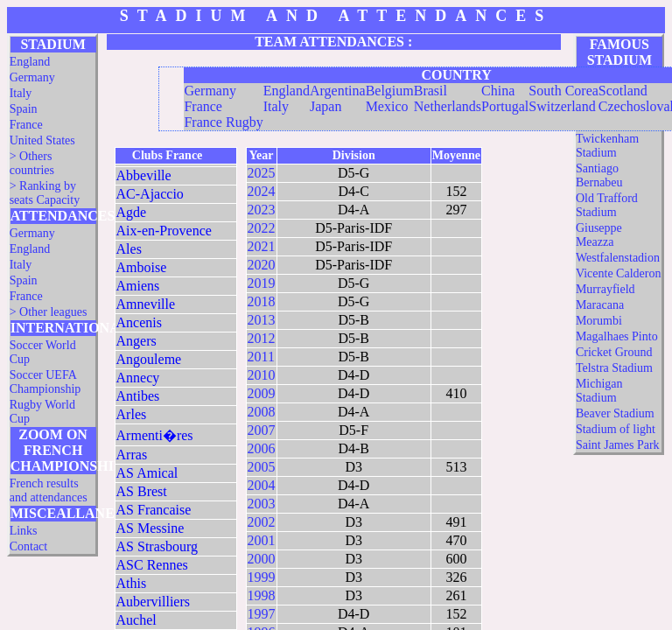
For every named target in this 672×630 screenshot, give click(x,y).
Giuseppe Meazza (599, 235)
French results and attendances (49, 490)
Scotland (623, 91)
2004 (262, 485)
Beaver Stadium (615, 413)
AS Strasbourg (157, 546)
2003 (262, 504)
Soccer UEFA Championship (45, 382)
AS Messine (150, 528)
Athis (132, 583)
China (498, 91)
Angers (136, 341)
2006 (262, 448)
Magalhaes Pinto (617, 336)
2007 (262, 430)
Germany (32, 77)
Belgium (390, 91)
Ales (129, 249)
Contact (29, 546)
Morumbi (599, 321)
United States (42, 140)
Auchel (136, 620)
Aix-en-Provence (164, 231)
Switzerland (562, 106)
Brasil (430, 91)
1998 (262, 595)
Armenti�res (155, 435)
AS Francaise (154, 510)
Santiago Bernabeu (599, 175)
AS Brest (142, 491)
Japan (325, 106)
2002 (262, 522)
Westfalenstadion (618, 258)
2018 (262, 301)
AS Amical (147, 473)
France (26, 125)
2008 (262, 412)
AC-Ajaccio (150, 194)
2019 (262, 283)
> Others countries (32, 163)
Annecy (138, 378)
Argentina (338, 91)
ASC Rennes (152, 565)
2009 (262, 393)
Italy (21, 93)
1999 (262, 577)
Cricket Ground (614, 352)
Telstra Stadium (614, 368)
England (30, 62)
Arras (132, 455)
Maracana (600, 305)
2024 (262, 191)
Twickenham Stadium (607, 146)
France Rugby (223, 122)
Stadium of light (616, 429)
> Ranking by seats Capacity (45, 193)
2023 (262, 210)
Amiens (138, 286)
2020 (262, 265)
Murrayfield (605, 289)
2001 (262, 540)
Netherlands (448, 106)
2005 (262, 467)
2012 (262, 338)
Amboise (142, 267)
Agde (132, 212)
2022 (262, 228)
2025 (262, 173)
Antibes (138, 396)
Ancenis (139, 322)
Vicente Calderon (619, 273)
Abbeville (144, 175)
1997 (262, 614)
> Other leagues (49, 312)
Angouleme (149, 359)
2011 (261, 357)
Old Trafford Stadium (607, 205)
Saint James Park (618, 445)
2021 (262, 246)
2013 (262, 320)
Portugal (505, 106)
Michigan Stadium (599, 391)
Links (24, 531)
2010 (262, 375)
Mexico (387, 106)
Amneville (146, 304)
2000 (262, 559)
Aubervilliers (153, 602)
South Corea (563, 91)
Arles (132, 414)
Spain (24, 109)
